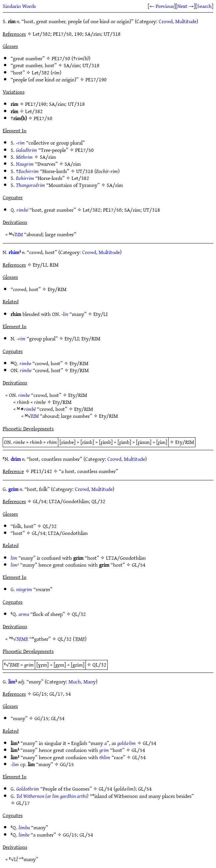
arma (24, 614)
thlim (105, 757)
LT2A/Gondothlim (68, 533)
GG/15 (41, 718)
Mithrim (24, 157)
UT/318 (91, 65)
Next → (186, 6)
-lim (15, 764)
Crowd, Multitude (178, 21)
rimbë (22, 210)
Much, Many (82, 681)
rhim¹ (15, 252)
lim (14, 558)
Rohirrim (25, 178)
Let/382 (41, 72)
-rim (20, 143)
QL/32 (50, 526)
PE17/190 (96, 79)
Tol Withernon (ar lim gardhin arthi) (52, 796)
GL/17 (23, 803)
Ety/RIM (57, 289)
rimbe (25, 363)
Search (204, 6)
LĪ (16, 859)
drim (16, 459)
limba (24, 827)
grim (13, 489)
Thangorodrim (30, 185)
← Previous (162, 6)
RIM (19, 234)
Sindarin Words (19, 6)
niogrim (24, 589)
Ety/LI (101, 314)
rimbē (30, 409)
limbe (24, 835)
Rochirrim (29, 171)
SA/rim (72, 65)
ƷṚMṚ (22, 639)
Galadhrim (27, 150)
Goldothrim (28, 789)
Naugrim (25, 164)
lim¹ (15, 565)
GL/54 (39, 533)
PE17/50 (61, 58)
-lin (65, 314)
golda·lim (127, 743)
